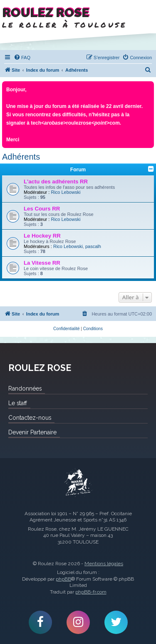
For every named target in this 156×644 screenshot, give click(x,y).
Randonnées (25, 388)
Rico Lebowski (66, 192)
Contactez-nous (30, 418)
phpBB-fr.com (91, 592)
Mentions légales (104, 564)
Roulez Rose (78, 483)
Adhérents (21, 157)
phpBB (63, 579)
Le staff (18, 403)
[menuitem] (22, 58)
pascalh (93, 246)
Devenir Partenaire (32, 432)
